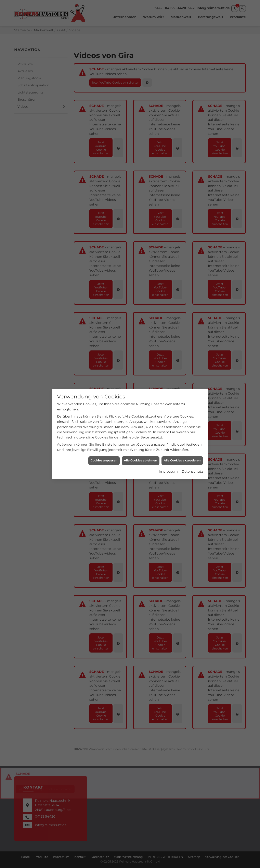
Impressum (168, 414)
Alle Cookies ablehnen (141, 403)
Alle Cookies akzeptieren (182, 403)
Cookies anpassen (104, 403)
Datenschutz (192, 414)
